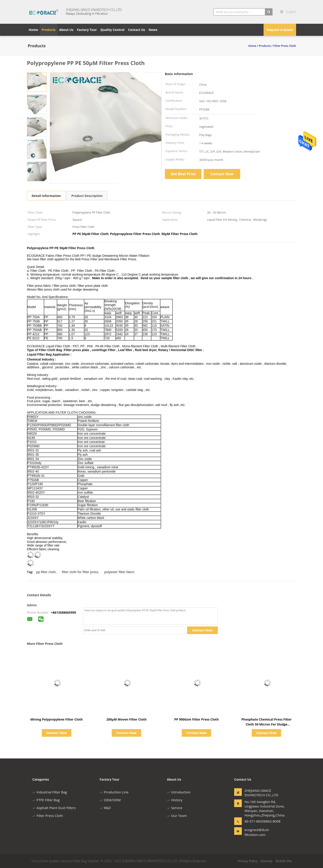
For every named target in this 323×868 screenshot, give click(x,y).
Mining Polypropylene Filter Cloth (56, 719)
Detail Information (46, 196)
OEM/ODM (110, 800)
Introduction (179, 792)
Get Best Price (183, 174)
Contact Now (222, 174)
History (175, 800)
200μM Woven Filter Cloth (126, 719)
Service (175, 808)
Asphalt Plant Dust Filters (54, 808)
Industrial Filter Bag (50, 792)
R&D (105, 808)
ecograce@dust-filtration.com (257, 832)
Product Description (87, 196)
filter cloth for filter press (80, 572)
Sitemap (266, 861)
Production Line (114, 792)
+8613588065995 (63, 612)
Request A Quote (280, 30)
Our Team (177, 816)
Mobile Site (284, 861)
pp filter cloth (46, 572)
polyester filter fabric (119, 572)
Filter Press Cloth (48, 816)
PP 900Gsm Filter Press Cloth (196, 719)
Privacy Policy (248, 861)
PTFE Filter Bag (46, 800)
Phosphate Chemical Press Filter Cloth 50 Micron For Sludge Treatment (266, 724)
